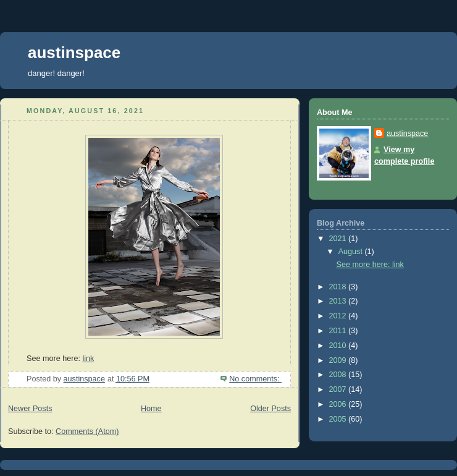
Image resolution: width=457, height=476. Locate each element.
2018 (339, 287)
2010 (339, 346)
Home (151, 409)
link (88, 359)
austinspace (74, 53)
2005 (339, 419)
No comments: (255, 379)
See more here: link (370, 265)
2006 (339, 404)
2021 (339, 239)
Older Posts (270, 409)
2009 (339, 360)
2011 (339, 331)
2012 (339, 316)
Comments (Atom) (87, 431)
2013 (339, 301)
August (352, 252)
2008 (339, 375)
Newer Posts (30, 409)
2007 (339, 389)
